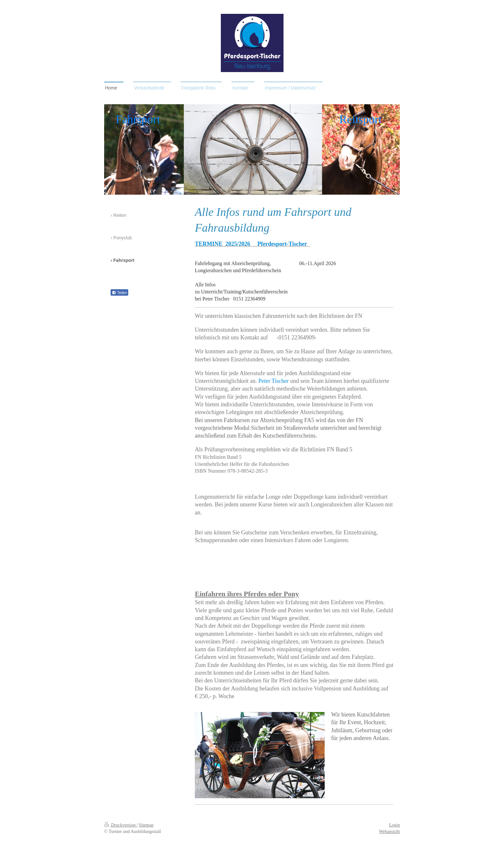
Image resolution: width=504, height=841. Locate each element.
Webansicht (389, 832)
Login (395, 825)
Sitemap (146, 825)
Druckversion (120, 825)
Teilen (119, 293)
